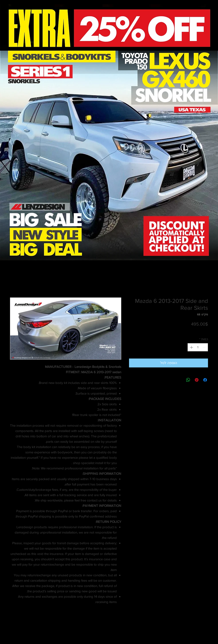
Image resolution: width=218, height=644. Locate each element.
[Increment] (191, 347)
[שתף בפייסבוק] (205, 380)
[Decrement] (205, 347)
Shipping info (177, 330)
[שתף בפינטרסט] (197, 380)
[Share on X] (180, 380)
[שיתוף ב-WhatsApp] (188, 380)
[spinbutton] (198, 347)
